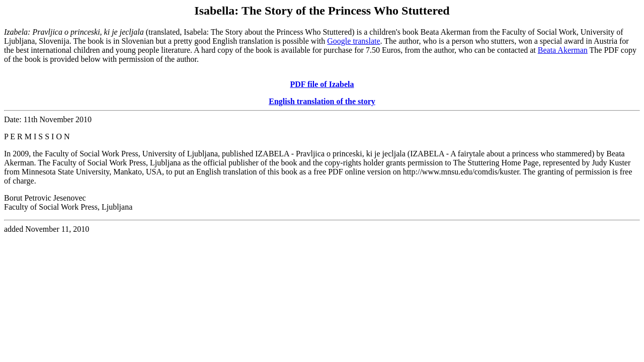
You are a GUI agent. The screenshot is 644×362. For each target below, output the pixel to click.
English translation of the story (322, 101)
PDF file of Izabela (322, 84)
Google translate (353, 41)
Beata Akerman (563, 50)
